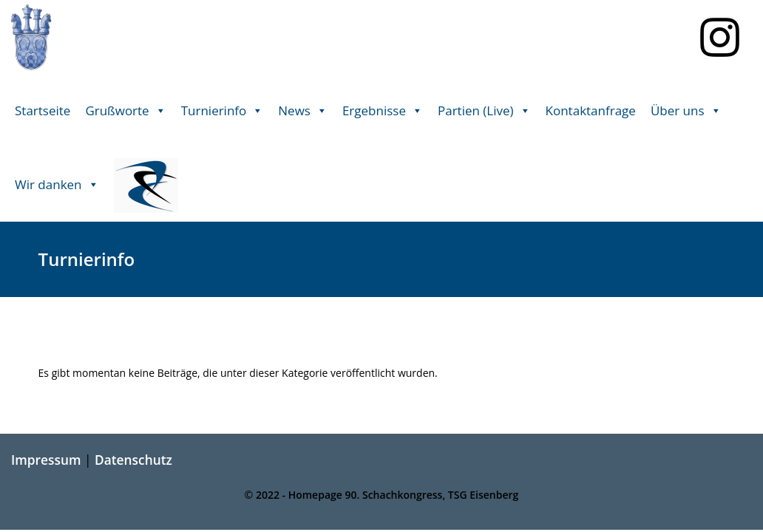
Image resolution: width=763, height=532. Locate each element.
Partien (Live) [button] (484, 111)
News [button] (303, 111)
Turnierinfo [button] (223, 111)
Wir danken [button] (57, 185)
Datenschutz (133, 460)
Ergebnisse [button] (383, 111)
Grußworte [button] (125, 111)
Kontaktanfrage (591, 110)
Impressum (46, 460)
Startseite (43, 110)
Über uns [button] (686, 111)
